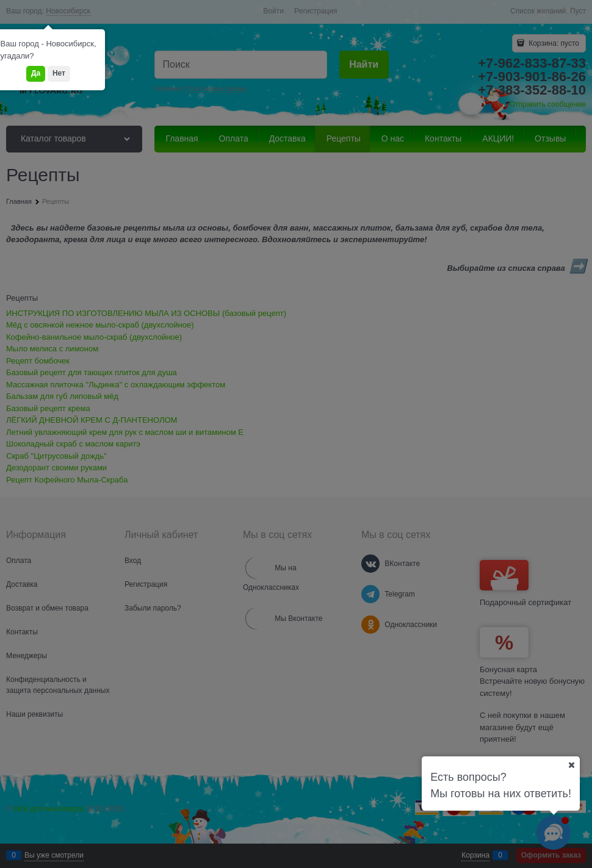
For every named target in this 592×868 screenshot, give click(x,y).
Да (36, 73)
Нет (59, 73)
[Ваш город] (571, 765)
